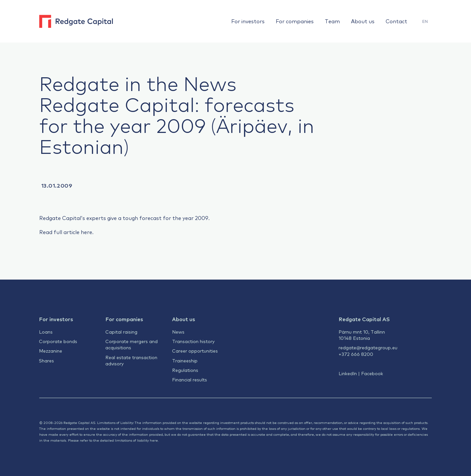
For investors (248, 21)
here (87, 232)
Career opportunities (195, 351)
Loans (46, 332)
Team (332, 21)
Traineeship (185, 360)
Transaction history (193, 341)
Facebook (372, 373)
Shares (46, 360)
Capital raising (121, 332)
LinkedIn (348, 373)
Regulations (185, 370)
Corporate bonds (58, 341)
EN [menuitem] (425, 21)
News (178, 332)
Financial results (190, 379)
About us (363, 21)
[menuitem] (425, 21)
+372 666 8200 (356, 354)
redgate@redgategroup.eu (368, 347)
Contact (396, 21)
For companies (295, 21)
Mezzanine (51, 351)
